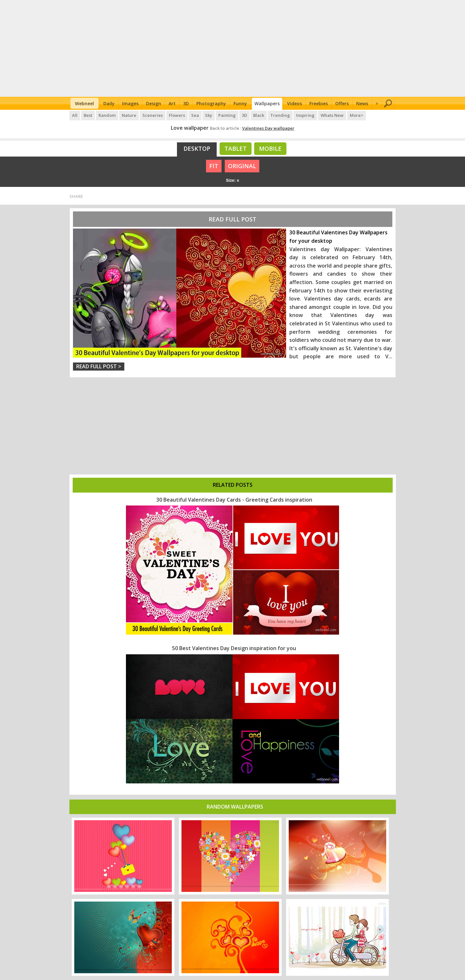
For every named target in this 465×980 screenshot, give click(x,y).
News (362, 103)
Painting (227, 115)
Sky (209, 115)
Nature (129, 115)
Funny (240, 103)
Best (88, 115)
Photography (211, 103)
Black (259, 115)
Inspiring (305, 115)
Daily (109, 103)
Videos (294, 103)
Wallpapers (267, 103)
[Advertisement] (233, 48)
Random (107, 115)
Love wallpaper (190, 128)
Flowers (177, 115)
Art (172, 103)
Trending (280, 115)
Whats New (332, 115)
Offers (342, 103)
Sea (195, 115)
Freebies (319, 103)
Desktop (197, 148)
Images (130, 103)
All (75, 115)
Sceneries (153, 115)
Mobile (270, 148)
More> (356, 115)
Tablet (236, 148)
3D (186, 103)
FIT (214, 166)
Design (154, 103)
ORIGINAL (242, 166)
